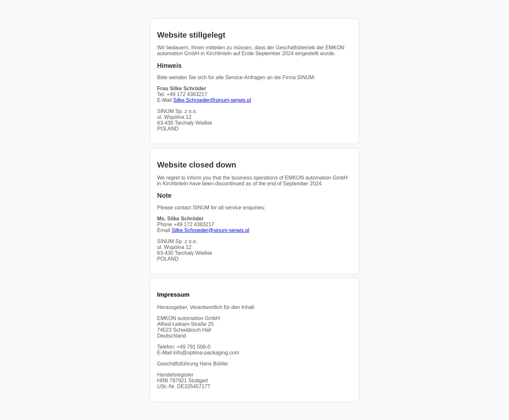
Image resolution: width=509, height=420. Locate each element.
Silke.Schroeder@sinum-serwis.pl (212, 100)
